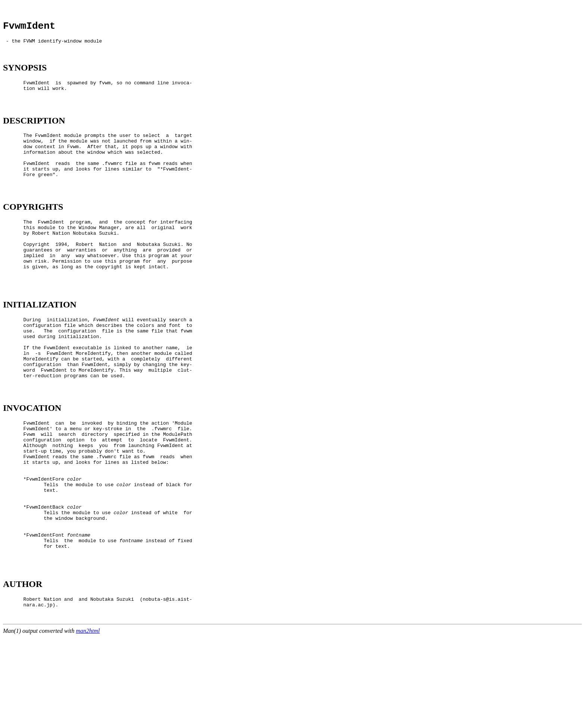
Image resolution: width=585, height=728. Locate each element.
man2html (88, 721)
